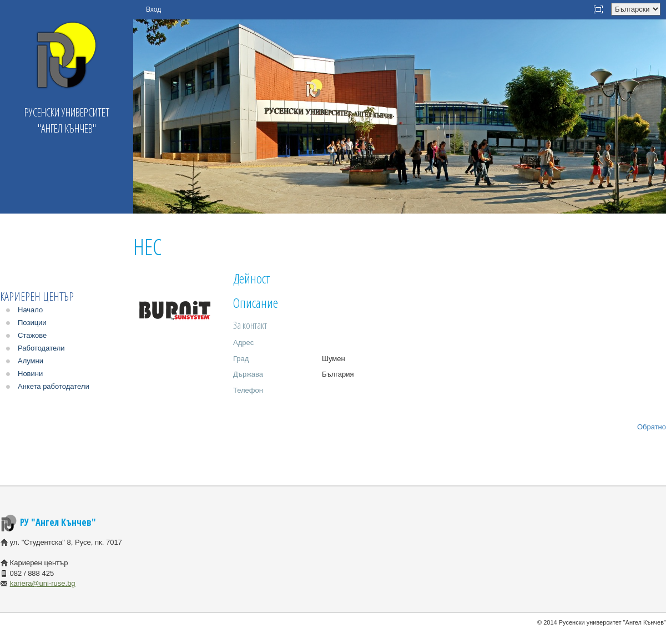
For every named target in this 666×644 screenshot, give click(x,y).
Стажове (32, 335)
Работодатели (41, 348)
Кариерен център (37, 297)
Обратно (652, 427)
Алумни (31, 361)
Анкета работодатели (54, 386)
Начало (30, 310)
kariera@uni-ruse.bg (43, 583)
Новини (30, 374)
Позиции (32, 323)
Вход (153, 9)
